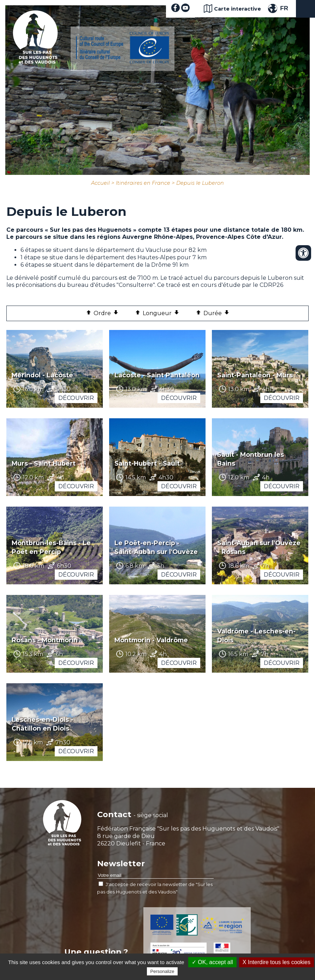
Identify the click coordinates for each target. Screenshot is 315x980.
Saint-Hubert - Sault (147, 463)
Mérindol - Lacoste (42, 375)
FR (284, 8)
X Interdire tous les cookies (277, 962)
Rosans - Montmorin (45, 640)
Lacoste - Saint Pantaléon (157, 375)
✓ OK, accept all (212, 962)
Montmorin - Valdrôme (151, 640)
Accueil (100, 183)
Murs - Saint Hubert (44, 463)
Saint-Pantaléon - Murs (255, 375)
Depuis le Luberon (200, 183)
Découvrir (76, 398)
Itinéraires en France (143, 183)
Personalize (162, 971)
